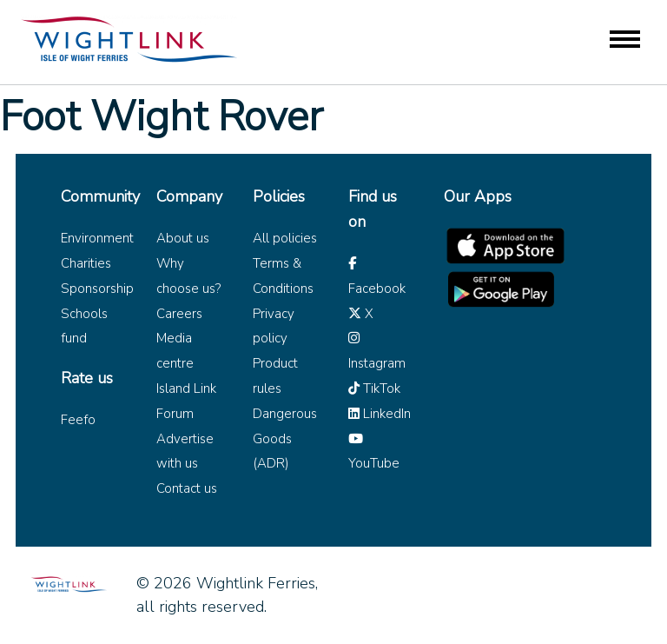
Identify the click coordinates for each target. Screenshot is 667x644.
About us (183, 238)
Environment (97, 238)
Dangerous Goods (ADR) (285, 439)
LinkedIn (380, 414)
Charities (86, 263)
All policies (285, 238)
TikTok (374, 388)
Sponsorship (97, 289)
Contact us (187, 488)
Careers (179, 314)
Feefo (78, 420)
